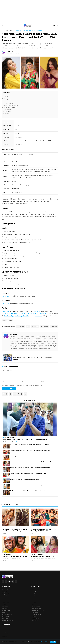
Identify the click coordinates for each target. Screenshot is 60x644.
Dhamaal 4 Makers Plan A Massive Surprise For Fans (25, 479)
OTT (33, 600)
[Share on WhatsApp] (14, 394)
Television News (36, 614)
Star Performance (37, 608)
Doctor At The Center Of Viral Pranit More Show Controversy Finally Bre (30, 468)
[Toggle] (56, 93)
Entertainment (6, 610)
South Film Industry (26, 313)
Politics (34, 602)
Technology (35, 612)
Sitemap (5, 636)
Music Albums (9, 103)
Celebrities (5, 600)
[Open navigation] (3, 26)
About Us (5, 628)
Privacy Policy (6, 632)
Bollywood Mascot (10, 642)
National (34, 598)
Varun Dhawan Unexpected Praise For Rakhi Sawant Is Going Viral (29, 473)
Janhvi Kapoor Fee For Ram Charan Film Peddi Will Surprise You (28, 485)
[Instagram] (13, 582)
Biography (5, 592)
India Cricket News (7, 620)
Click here (37, 311)
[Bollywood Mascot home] (28, 26)
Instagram (8, 110)
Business (5, 598)
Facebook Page (9, 316)
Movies (7, 101)
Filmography (7, 99)
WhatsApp (44, 326)
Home (3, 31)
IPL (33, 590)
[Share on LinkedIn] (11, 394)
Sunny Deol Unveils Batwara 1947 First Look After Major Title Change (30, 444)
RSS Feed (5, 634)
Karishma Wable (8, 320)
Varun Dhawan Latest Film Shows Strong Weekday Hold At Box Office (30, 450)
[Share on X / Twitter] (7, 394)
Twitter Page (19, 316)
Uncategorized (36, 618)
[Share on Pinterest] (22, 394)
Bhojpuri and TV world (39, 313)
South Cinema (36, 606)
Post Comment (9, 389)
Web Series (35, 620)
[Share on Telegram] (18, 394)
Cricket (4, 604)
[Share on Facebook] (3, 394)
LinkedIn (35, 326)
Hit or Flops (5, 616)
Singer (34, 604)
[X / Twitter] (6, 582)
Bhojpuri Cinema (7, 590)
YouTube (26, 316)
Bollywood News (10, 31)
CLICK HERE (6, 296)
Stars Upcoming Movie (38, 610)
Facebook (8, 112)
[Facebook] (3, 582)
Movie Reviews (36, 596)
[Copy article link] (26, 394)
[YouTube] (9, 582)
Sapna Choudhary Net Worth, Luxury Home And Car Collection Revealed (31, 462)
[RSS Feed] (16, 582)
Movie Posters (36, 594)
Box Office (5, 596)
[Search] (54, 26)
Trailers (34, 616)
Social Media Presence (11, 107)
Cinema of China (7, 602)
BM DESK (13, 334)
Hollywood (15, 313)
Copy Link (54, 326)
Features (5, 612)
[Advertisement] (12, 12)
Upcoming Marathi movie (11, 105)
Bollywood (8, 313)
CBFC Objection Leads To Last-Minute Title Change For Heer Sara (29, 456)
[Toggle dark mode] (57, 26)
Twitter (7, 114)
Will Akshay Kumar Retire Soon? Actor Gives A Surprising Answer (25, 440)
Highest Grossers (7, 614)
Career (6, 97)
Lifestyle (34, 592)
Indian (14, 158)
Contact (4, 630)
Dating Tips (5, 606)
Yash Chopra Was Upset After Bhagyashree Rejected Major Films (29, 491)
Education (5, 608)
